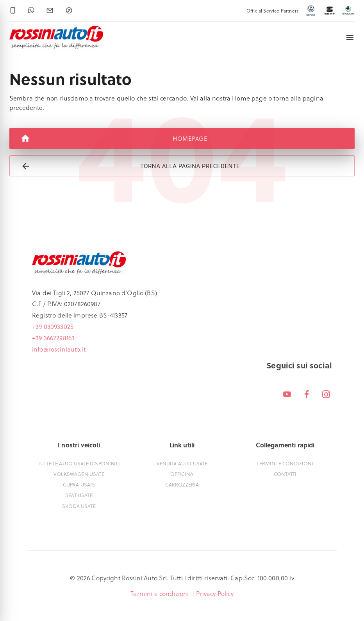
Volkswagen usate (79, 474)
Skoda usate (79, 506)
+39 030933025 (53, 326)
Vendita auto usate (182, 463)
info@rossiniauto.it (59, 349)
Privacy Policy (215, 593)
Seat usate (79, 495)
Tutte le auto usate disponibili (79, 463)
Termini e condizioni (285, 463)
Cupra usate (79, 484)
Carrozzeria (182, 484)
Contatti (285, 474)
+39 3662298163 (53, 338)
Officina (182, 474)
